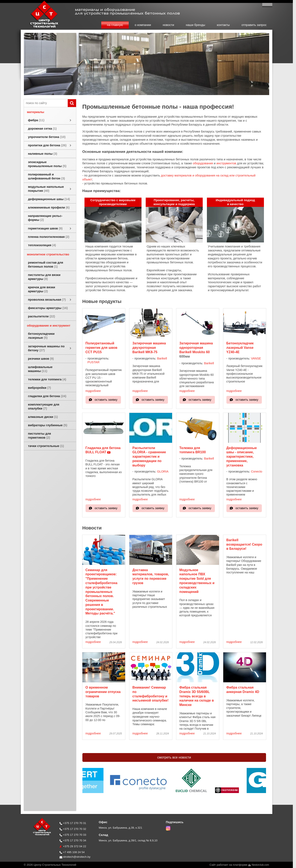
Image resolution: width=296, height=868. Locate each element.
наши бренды (195, 25)
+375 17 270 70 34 (73, 840)
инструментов (226, 163)
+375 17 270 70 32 (73, 829)
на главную (115, 25)
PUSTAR (93, 362)
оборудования (203, 163)
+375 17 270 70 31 (73, 823)
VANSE (256, 358)
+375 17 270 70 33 (73, 835)
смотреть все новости (174, 757)
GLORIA (163, 471)
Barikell (162, 358)
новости (168, 25)
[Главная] (40, 28)
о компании (143, 25)
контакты (223, 25)
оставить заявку (106, 400)
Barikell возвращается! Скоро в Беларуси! (244, 544)
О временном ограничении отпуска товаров (103, 692)
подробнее (93, 391)
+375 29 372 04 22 (73, 846)
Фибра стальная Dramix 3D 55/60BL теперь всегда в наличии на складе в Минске (197, 696)
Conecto (257, 471)
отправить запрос (254, 25)
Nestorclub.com (260, 865)
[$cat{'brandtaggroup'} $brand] (144, 784)
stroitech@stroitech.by (75, 857)
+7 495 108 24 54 (72, 852)
